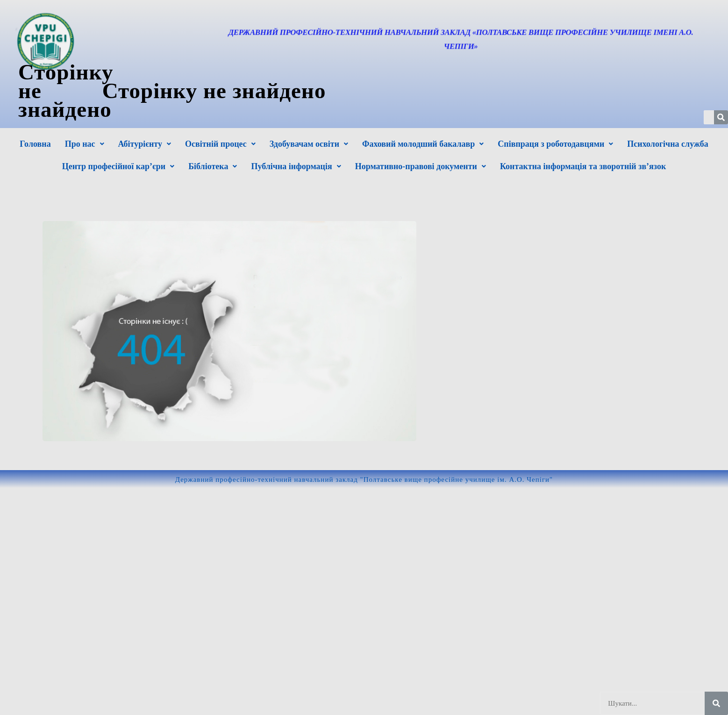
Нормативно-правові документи (421, 166)
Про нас (85, 144)
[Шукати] (716, 703)
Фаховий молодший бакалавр (423, 144)
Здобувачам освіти (309, 144)
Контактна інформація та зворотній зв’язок (583, 166)
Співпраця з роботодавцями (555, 144)
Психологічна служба (667, 144)
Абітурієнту (145, 144)
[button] (85, 144)
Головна (35, 144)
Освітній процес (220, 144)
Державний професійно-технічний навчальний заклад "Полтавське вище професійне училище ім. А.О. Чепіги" (364, 479)
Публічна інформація (296, 166)
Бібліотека (213, 166)
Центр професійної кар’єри (118, 166)
